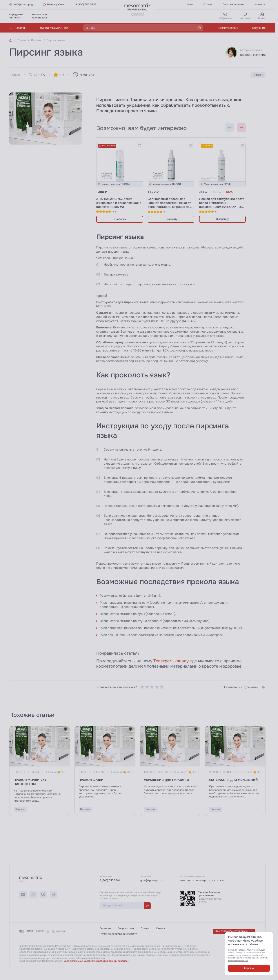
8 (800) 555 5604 (86, 5)
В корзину (120, 219)
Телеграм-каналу (171, 661)
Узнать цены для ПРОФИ (114, 184)
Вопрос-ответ (126, 928)
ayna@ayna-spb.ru (151, 880)
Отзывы (208, 5)
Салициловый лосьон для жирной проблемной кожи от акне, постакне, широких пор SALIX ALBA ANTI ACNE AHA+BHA (170, 207)
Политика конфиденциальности (118, 934)
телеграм (185, 880)
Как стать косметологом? (234, 931)
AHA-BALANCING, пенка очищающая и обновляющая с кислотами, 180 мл (119, 203)
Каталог (17, 28)
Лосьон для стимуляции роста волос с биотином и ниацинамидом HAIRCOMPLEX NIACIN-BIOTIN (222, 205)
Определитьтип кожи (16, 16)
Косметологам (228, 28)
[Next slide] (242, 127)
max (223, 880)
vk (214, 880)
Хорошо (249, 968)
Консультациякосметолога (40, 16)
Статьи (145, 928)
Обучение (259, 28)
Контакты (260, 5)
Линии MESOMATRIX (54, 28)
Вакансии (105, 928)
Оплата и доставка (233, 5)
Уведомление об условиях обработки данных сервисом (97, 961)
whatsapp (202, 880)
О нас (190, 5)
